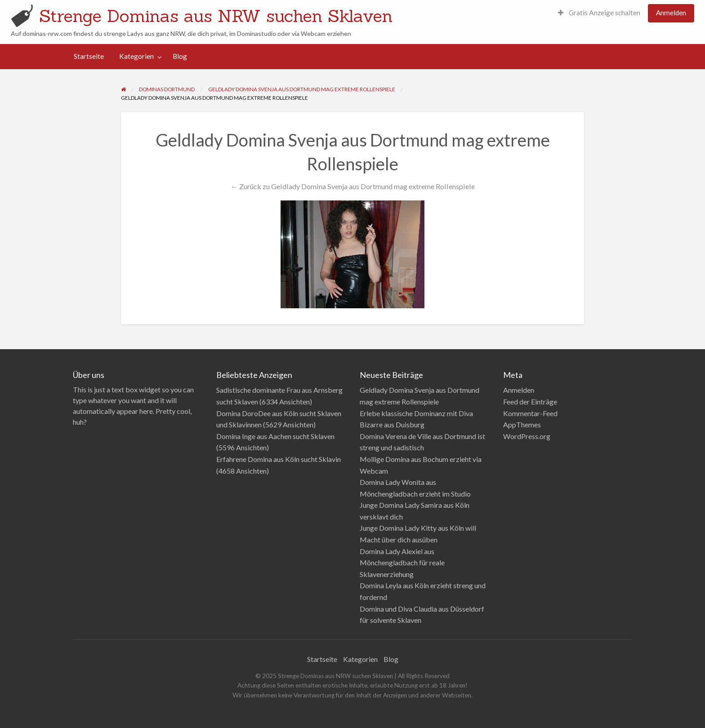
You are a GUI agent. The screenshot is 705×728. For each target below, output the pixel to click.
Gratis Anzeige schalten (599, 13)
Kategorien (136, 56)
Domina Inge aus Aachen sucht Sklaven (275, 436)
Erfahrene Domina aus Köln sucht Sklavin (279, 459)
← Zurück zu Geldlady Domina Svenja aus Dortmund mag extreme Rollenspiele (352, 186)
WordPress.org (527, 436)
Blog (180, 56)
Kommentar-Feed (530, 413)
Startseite (89, 56)
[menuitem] (599, 13)
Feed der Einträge (530, 402)
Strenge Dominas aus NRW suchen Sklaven (216, 16)
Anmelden (671, 13)
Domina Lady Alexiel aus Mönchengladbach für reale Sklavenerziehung (402, 563)
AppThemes (522, 424)
